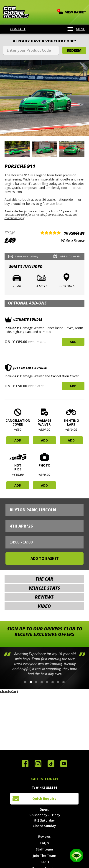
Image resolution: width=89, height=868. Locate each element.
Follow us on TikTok (51, 764)
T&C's (44, 862)
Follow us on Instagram (38, 764)
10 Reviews (74, 233)
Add (73, 342)
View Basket (72, 12)
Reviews (44, 836)
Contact (15, 29)
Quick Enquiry (44, 798)
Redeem (74, 50)
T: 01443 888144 (44, 788)
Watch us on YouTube (64, 764)
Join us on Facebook (25, 764)
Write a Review (73, 240)
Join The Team (44, 856)
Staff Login (44, 849)
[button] (25, 682)
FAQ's (44, 843)
